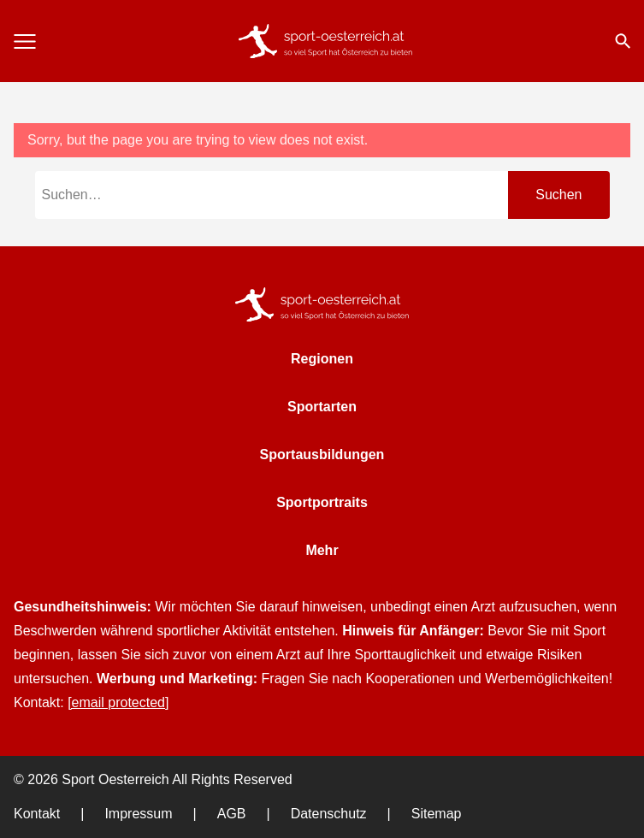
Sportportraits (322, 502)
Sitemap (437, 814)
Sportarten (322, 407)
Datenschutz (329, 814)
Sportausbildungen (322, 454)
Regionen (322, 359)
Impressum (138, 814)
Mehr (322, 550)
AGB (232, 814)
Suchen (558, 195)
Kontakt (37, 814)
